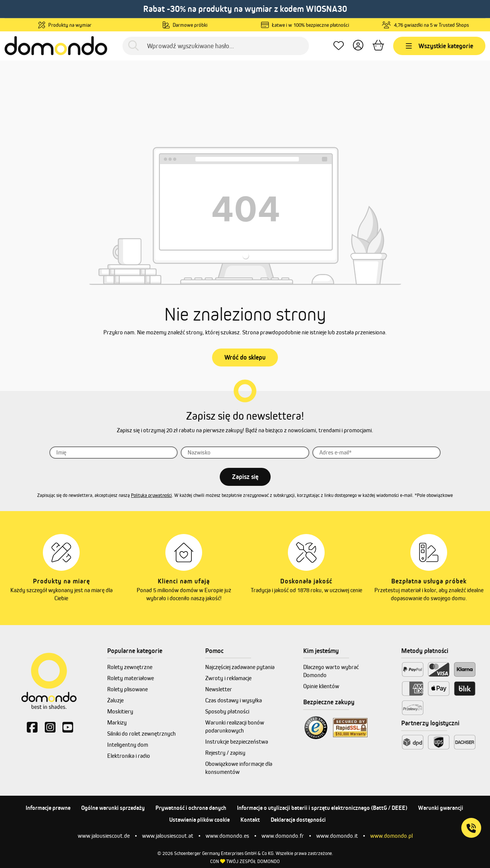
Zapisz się (245, 477)
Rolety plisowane (127, 689)
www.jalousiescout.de (104, 836)
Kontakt (250, 820)
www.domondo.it (337, 836)
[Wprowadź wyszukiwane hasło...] (216, 46)
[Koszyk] (378, 46)
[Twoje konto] (358, 46)
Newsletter (219, 689)
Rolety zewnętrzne (130, 667)
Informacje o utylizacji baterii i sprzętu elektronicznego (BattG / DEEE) (322, 808)
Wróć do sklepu (245, 357)
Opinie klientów (321, 686)
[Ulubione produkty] (339, 46)
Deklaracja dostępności (298, 820)
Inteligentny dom (128, 745)
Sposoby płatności (227, 711)
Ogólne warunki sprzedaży (113, 808)
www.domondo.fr (283, 836)
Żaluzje (115, 700)
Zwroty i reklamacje (228, 678)
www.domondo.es (227, 836)
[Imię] (114, 453)
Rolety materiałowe (131, 678)
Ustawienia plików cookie (199, 820)
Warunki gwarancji (441, 808)
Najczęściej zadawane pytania (240, 667)
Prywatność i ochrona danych (191, 808)
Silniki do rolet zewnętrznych (141, 734)
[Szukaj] (133, 46)
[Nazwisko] (245, 453)
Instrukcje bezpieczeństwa (237, 742)
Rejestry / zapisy (225, 753)
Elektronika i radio (129, 756)
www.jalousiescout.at (168, 836)
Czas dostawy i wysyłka (234, 700)
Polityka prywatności (151, 495)
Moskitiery (120, 711)
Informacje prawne (48, 808)
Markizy (117, 722)
